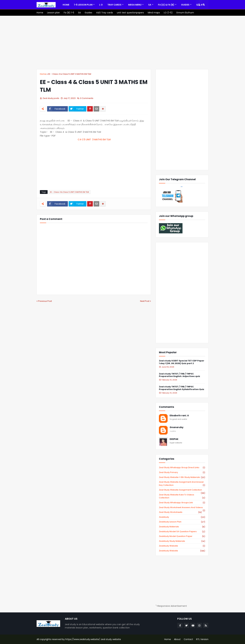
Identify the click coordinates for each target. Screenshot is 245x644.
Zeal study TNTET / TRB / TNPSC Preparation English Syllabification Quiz (182, 388)
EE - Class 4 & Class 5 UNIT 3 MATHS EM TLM (70, 74)
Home (43, 74)
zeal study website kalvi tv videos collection (182, 496)
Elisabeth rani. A (179, 416)
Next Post (145, 301)
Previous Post (45, 301)
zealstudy (182, 517)
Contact (188, 639)
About (177, 639)
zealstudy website (182, 546)
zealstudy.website (182, 551)
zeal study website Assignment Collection (182, 490)
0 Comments (87, 98)
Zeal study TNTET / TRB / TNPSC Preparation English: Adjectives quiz (180, 375)
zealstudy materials (182, 527)
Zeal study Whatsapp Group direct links (182, 468)
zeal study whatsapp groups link (182, 503)
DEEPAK (174, 439)
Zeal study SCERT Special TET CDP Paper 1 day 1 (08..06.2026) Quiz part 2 (182, 362)
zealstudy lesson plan (182, 522)
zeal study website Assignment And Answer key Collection (182, 484)
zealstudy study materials (182, 541)
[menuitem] (66, 5)
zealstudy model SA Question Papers (182, 532)
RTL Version (202, 639)
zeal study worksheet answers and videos (182, 507)
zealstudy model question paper (182, 536)
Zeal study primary (182, 472)
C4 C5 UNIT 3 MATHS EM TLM (94, 139)
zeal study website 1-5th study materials (182, 477)
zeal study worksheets (180, 512)
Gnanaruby (177, 427)
